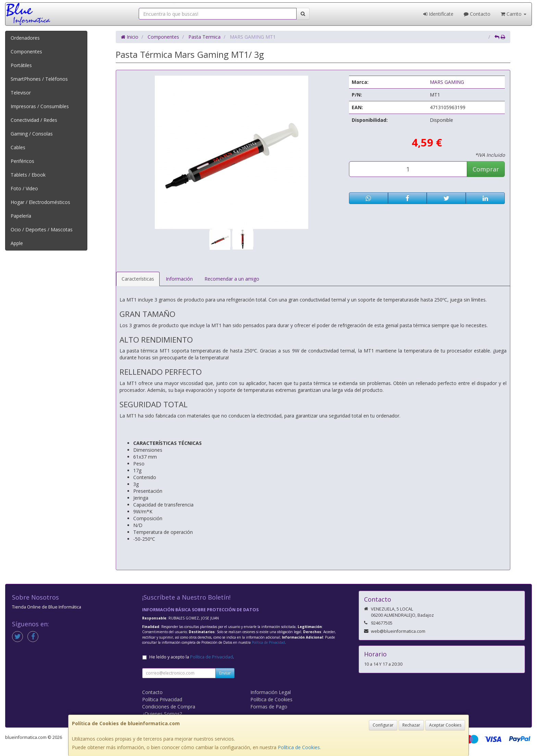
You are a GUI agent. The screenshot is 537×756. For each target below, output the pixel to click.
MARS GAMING (447, 82)
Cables (18, 147)
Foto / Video (24, 188)
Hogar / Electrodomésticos (40, 202)
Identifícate (438, 14)
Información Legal (271, 692)
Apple (17, 243)
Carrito (514, 14)
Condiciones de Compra (169, 707)
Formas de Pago (269, 707)
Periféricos (22, 161)
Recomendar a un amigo (232, 279)
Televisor (21, 93)
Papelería (21, 216)
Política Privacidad (162, 699)
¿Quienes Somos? (162, 714)
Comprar (486, 169)
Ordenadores (25, 38)
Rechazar (411, 725)
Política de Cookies (299, 747)
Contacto (477, 14)
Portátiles (21, 65)
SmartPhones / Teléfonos (39, 79)
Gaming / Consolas (32, 134)
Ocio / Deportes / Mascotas (42, 229)
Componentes (26, 52)
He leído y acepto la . (192, 657)
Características (138, 279)
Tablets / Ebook (28, 175)
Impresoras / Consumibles (40, 106)
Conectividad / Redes (34, 120)
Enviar (225, 673)
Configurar (383, 725)
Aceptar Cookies (445, 725)
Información (179, 279)
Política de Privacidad (268, 642)
